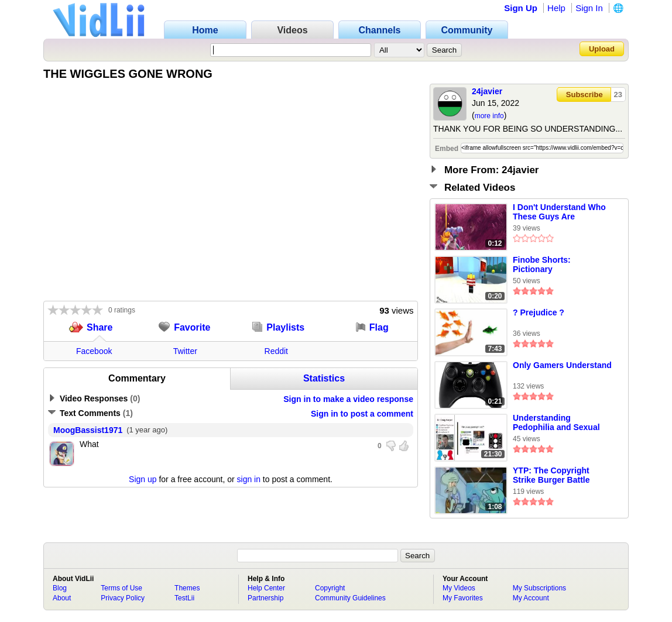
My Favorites (463, 598)
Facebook (94, 351)
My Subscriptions (539, 588)
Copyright (330, 588)
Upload (602, 49)
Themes (187, 588)
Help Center (266, 588)
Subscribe (584, 94)
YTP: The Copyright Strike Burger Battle (551, 475)
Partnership (265, 598)
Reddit (276, 351)
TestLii (184, 598)
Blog (60, 588)
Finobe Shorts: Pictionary (542, 264)
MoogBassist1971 (88, 430)
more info (489, 116)
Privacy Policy (123, 598)
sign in (249, 479)
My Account (531, 598)
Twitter (185, 351)
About (62, 598)
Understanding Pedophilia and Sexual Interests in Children (556, 423)
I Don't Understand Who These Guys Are (559, 212)
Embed (447, 149)
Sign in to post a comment (362, 414)
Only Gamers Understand (562, 365)
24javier (487, 91)
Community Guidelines (350, 598)
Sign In (589, 8)
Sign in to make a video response (348, 399)
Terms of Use (121, 588)
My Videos (459, 588)
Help (556, 8)
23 (618, 94)
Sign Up (521, 8)
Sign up (143, 479)
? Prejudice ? (539, 312)
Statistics (324, 378)
